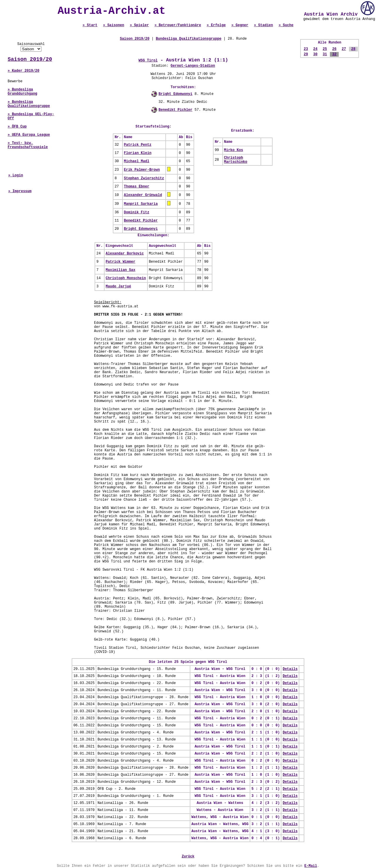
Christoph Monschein (126, 278)
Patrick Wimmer (121, 262)
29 (306, 54)
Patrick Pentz (138, 145)
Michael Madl (137, 161)
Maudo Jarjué (118, 286)
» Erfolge (216, 25)
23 (306, 49)
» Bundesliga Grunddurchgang (22, 92)
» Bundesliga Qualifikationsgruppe (29, 104)
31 (325, 54)
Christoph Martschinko (236, 160)
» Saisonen (114, 25)
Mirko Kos (234, 150)
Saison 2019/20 (30, 59)
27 (344, 49)
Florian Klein (138, 153)
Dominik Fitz (137, 212)
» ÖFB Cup (17, 127)
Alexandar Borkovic (125, 254)
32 (334, 54)
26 (334, 49)
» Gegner (240, 25)
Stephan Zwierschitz (144, 178)
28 (353, 49)
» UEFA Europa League (29, 135)
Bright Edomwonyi (176, 94)
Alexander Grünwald (143, 195)
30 (315, 54)
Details (290, 669)
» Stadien (263, 25)
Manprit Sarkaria (141, 204)
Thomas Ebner (137, 187)
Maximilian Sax (121, 270)
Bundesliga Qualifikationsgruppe (188, 39)
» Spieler (139, 25)
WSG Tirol (148, 61)
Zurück (188, 857)
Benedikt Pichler (176, 110)
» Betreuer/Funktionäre (178, 25)
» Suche (286, 25)
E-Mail (311, 866)
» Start (90, 25)
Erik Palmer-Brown (142, 170)
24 (315, 49)
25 (325, 49)
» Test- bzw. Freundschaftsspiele (28, 145)
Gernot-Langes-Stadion (193, 66)
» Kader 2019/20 (23, 71)
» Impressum (20, 191)
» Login (16, 175)
